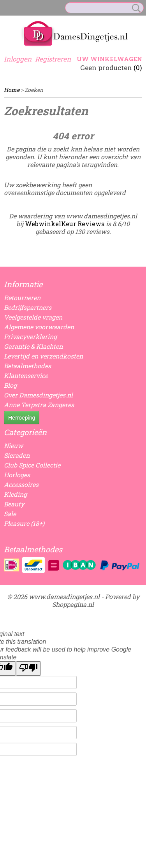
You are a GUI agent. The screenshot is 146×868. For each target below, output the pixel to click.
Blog (10, 385)
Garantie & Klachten (33, 346)
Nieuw (13, 445)
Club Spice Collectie (32, 465)
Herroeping (22, 418)
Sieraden (17, 455)
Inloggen (18, 59)
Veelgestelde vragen (33, 317)
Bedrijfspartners (28, 307)
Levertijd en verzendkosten (43, 356)
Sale (10, 514)
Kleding (15, 494)
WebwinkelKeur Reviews (65, 224)
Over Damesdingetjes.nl (38, 395)
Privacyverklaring (30, 336)
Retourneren (22, 298)
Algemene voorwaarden (39, 327)
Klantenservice (26, 375)
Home (12, 90)
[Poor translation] (28, 669)
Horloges (17, 475)
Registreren (53, 59)
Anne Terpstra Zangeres (39, 405)
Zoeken (135, 8)
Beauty (14, 504)
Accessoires (21, 484)
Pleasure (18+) (24, 523)
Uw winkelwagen (109, 59)
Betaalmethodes (27, 366)
